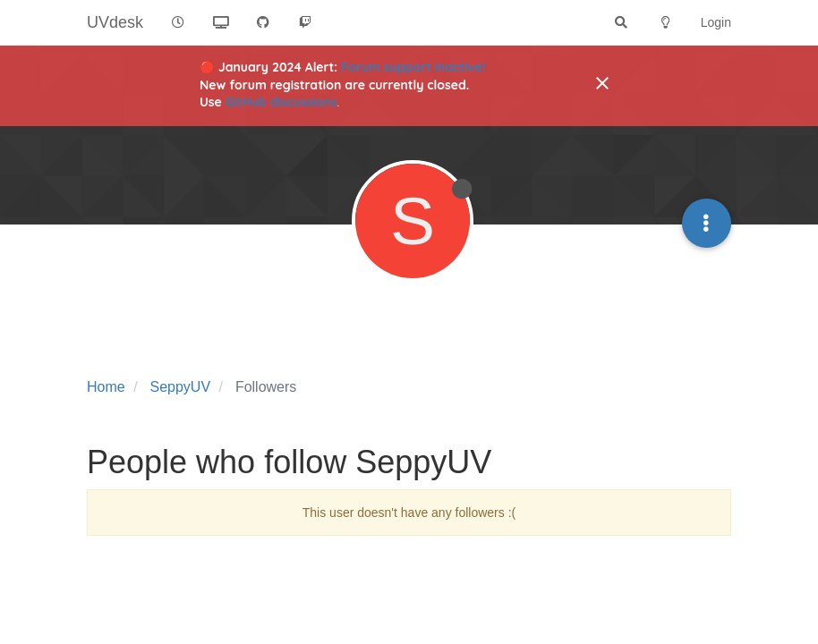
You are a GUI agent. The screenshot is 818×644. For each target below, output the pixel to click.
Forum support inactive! (413, 67)
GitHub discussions (281, 102)
